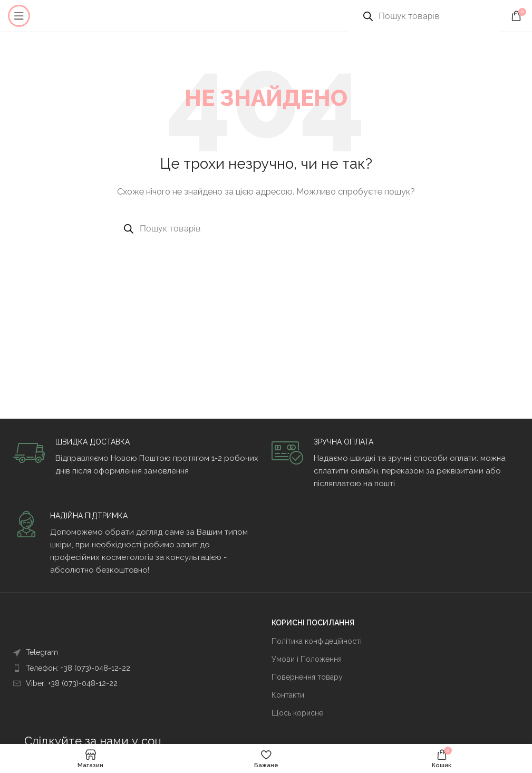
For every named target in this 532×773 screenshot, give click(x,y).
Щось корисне (297, 713)
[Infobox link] (137, 457)
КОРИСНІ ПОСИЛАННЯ (313, 623)
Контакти (288, 695)
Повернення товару (307, 677)
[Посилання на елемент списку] (118, 652)
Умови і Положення (307, 659)
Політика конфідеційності (317, 641)
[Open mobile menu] (19, 16)
